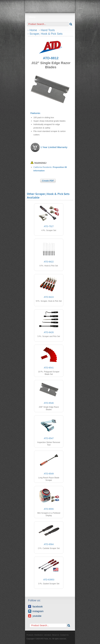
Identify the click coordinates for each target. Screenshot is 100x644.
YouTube (35, 616)
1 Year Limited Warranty (54, 147)
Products (30, 635)
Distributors (39, 635)
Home (33, 30)
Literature (47, 635)
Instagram (36, 611)
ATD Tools (50, 5)
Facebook (35, 606)
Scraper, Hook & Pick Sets (46, 34)
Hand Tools (48, 30)
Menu (50, 17)
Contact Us (64, 635)
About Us (56, 635)
